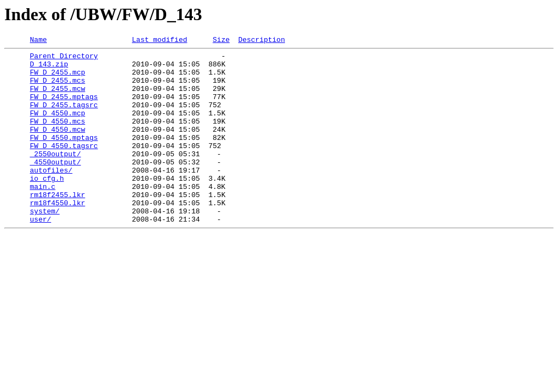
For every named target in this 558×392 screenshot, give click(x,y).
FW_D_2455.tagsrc (64, 118)
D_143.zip (49, 69)
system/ (45, 245)
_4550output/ (56, 186)
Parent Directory (64, 59)
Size (221, 41)
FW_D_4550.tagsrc (64, 167)
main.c (43, 216)
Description (262, 41)
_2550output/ (56, 176)
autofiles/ (51, 196)
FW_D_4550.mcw (57, 147)
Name (38, 41)
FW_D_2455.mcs (57, 88)
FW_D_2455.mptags (64, 108)
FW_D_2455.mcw (57, 98)
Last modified (159, 41)
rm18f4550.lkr (57, 235)
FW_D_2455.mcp (57, 78)
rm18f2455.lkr (57, 225)
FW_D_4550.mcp (57, 127)
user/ (41, 255)
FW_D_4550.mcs (57, 137)
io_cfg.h (47, 206)
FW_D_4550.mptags (64, 157)
